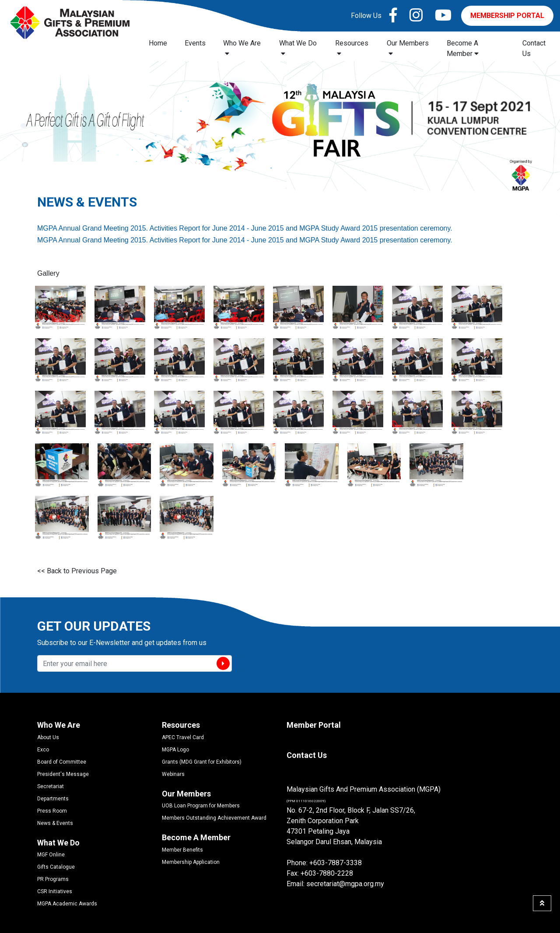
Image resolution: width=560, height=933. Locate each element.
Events (195, 43)
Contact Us (534, 48)
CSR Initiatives (55, 891)
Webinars (173, 774)
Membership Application (191, 862)
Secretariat (51, 786)
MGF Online (51, 855)
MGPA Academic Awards (67, 904)
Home (158, 43)
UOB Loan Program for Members (201, 806)
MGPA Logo (175, 750)
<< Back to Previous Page (77, 571)
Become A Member (463, 48)
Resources (352, 48)
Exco (43, 750)
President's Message (63, 774)
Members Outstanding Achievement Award (214, 818)
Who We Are (242, 48)
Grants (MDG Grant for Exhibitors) (202, 762)
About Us (48, 737)
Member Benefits (182, 850)
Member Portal (314, 725)
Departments (53, 799)
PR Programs (53, 879)
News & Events (55, 823)
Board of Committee (62, 762)
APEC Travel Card (183, 737)
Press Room (52, 811)
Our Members (408, 48)
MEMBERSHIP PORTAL (507, 16)
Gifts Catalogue (56, 867)
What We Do (298, 48)
